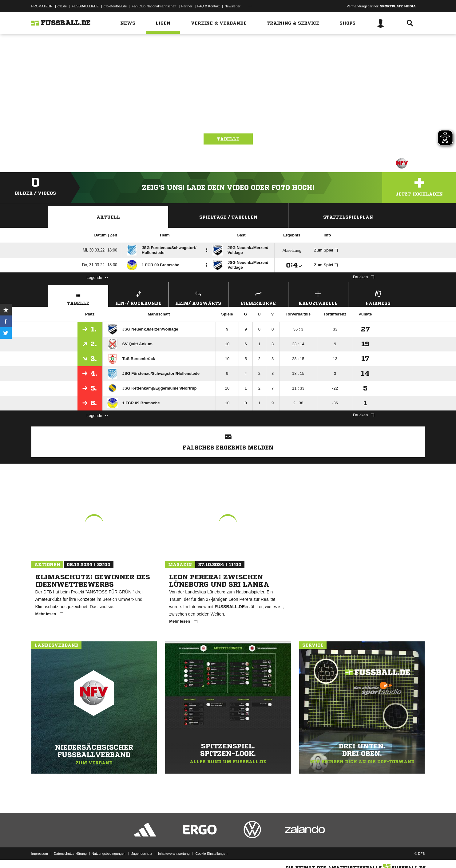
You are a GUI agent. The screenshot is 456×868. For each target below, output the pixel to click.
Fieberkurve (258, 297)
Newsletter (232, 6)
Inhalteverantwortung (174, 854)
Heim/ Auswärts (198, 297)
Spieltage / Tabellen (228, 217)
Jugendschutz (142, 854)
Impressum (40, 854)
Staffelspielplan (348, 217)
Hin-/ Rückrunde (138, 297)
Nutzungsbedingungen (109, 854)
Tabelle (228, 139)
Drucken (363, 277)
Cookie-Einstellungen (212, 854)
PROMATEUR (42, 6)
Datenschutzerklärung (70, 854)
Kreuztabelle (318, 297)
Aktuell (108, 217)
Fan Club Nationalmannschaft (154, 6)
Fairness (378, 297)
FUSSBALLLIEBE (85, 6)
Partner (187, 6)
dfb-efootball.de (115, 6)
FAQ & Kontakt (208, 6)
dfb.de (62, 6)
